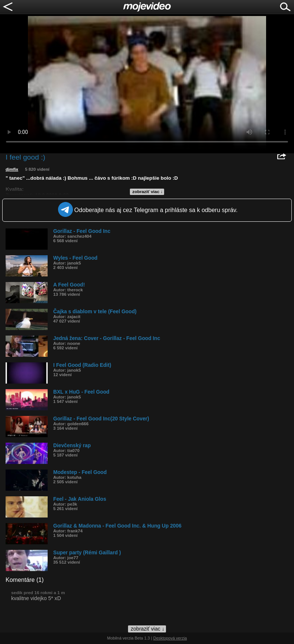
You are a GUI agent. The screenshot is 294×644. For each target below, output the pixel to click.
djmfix (12, 169)
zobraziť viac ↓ (148, 192)
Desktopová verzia (170, 638)
